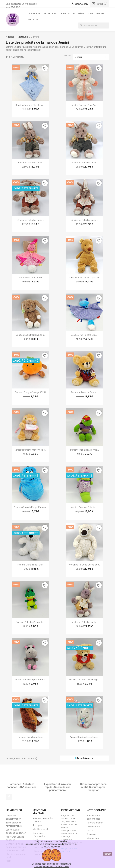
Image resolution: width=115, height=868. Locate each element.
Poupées (79, 13)
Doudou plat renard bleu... (84, 335)
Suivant (88, 758)
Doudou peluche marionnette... (31, 450)
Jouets (65, 13)
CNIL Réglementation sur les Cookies (52, 867)
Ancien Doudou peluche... (84, 507)
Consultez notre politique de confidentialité (51, 864)
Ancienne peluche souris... (85, 392)
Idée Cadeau (96, 13)
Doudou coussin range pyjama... (31, 507)
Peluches (50, 13)
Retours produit (95, 823)
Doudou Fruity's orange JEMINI (31, 392)
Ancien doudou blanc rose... (85, 737)
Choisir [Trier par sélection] (91, 57)
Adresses (92, 834)
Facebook (9, 797)
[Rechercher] (94, 25)
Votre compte (96, 810)
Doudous (34, 13)
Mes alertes (93, 838)
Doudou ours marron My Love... (85, 277)
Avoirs (90, 830)
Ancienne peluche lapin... (31, 163)
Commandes (93, 827)
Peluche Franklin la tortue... (85, 450)
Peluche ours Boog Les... (31, 737)
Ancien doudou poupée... (84, 105)
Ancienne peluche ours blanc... (85, 565)
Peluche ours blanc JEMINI (31, 565)
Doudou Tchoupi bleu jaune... (31, 105)
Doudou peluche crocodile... (31, 622)
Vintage (33, 19)
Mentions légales (42, 829)
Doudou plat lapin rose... (31, 277)
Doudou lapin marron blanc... (31, 335)
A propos (37, 825)
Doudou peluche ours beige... (85, 680)
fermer (108, 854)
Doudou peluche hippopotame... (31, 680)
